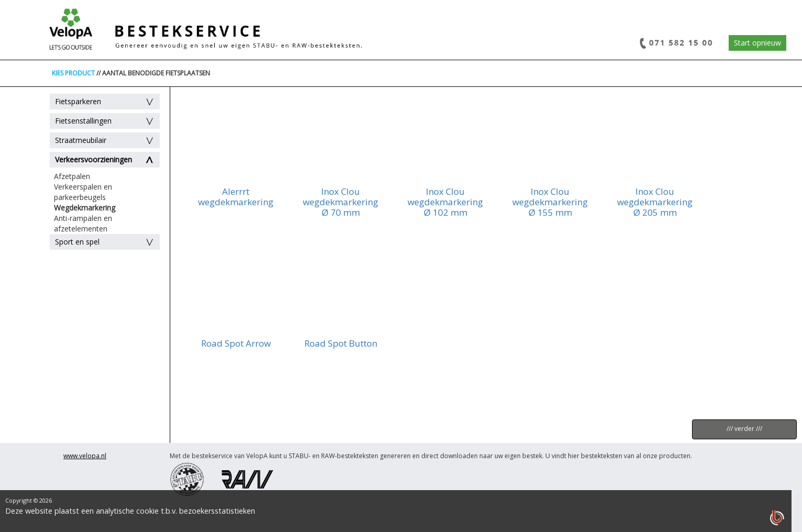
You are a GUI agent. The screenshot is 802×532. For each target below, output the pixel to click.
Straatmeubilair (81, 140)
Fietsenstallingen (83, 121)
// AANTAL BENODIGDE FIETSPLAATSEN (153, 73)
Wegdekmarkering (85, 208)
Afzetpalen (72, 176)
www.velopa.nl (85, 456)
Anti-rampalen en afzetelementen (83, 223)
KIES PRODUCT (73, 73)
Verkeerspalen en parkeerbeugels (83, 192)
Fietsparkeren (78, 101)
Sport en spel (77, 242)
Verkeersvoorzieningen (94, 159)
